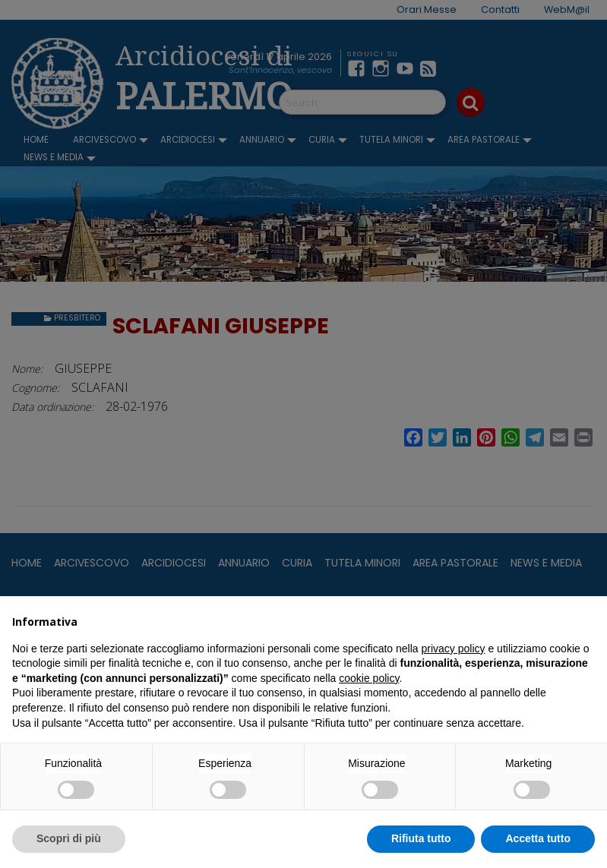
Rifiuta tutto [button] (421, 838)
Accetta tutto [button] (538, 838)
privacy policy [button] (454, 649)
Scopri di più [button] (69, 838)
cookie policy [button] (369, 678)
